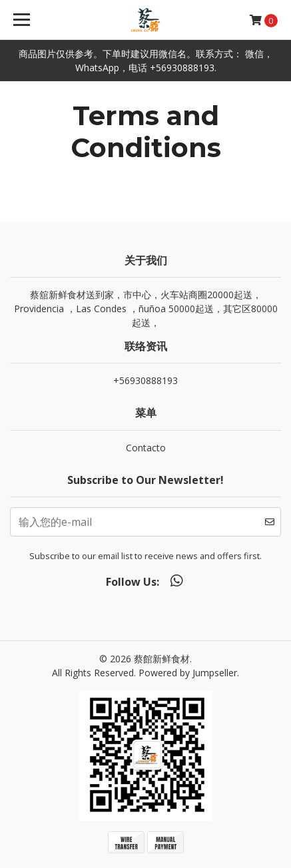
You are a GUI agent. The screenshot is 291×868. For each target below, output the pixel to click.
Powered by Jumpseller (188, 673)
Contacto (146, 448)
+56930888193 (145, 380)
